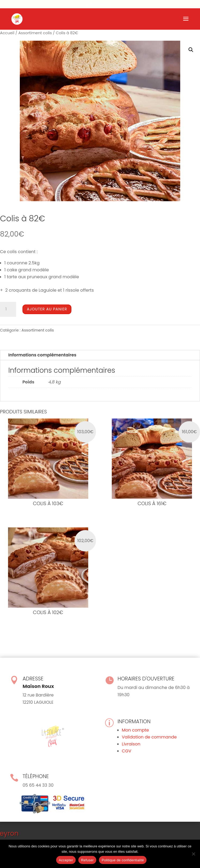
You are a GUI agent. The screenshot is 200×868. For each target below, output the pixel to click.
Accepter (66, 860)
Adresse (33, 679)
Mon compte (136, 730)
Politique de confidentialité (123, 860)
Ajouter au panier (47, 309)
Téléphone (36, 776)
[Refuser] (193, 854)
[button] (191, 50)
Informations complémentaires (42, 355)
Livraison (131, 744)
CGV (127, 751)
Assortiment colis (35, 33)
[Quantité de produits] (8, 309)
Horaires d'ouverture (146, 679)
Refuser (87, 860)
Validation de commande (149, 737)
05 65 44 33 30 (100, 4)
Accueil (7, 33)
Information (134, 722)
